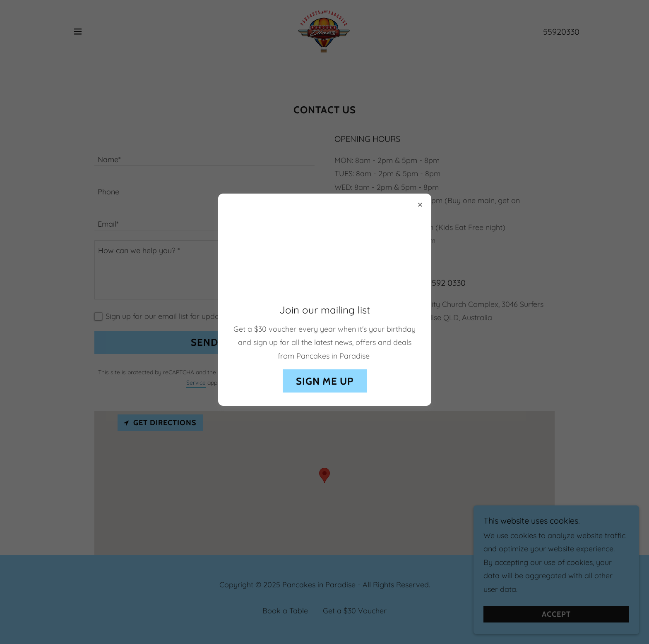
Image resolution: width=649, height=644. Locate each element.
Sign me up (325, 381)
